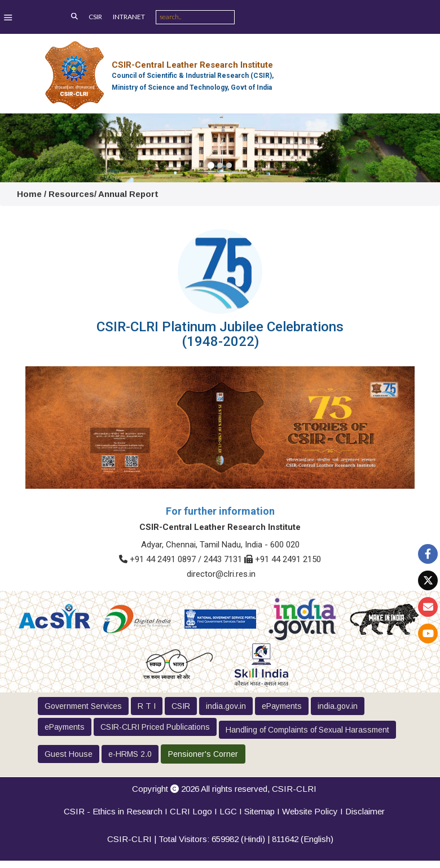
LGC (228, 811)
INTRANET (129, 17)
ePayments (282, 706)
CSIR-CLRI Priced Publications (155, 727)
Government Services (83, 706)
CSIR (95, 17)
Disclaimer (365, 811)
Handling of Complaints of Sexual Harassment (307, 730)
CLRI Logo (191, 811)
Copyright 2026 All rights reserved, (224, 789)
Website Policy (310, 811)
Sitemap (259, 811)
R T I (147, 706)
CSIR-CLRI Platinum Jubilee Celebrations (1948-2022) (220, 334)
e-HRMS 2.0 (130, 754)
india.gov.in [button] (226, 706)
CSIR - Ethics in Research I (117, 811)
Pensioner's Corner (203, 754)
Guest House (69, 754)
